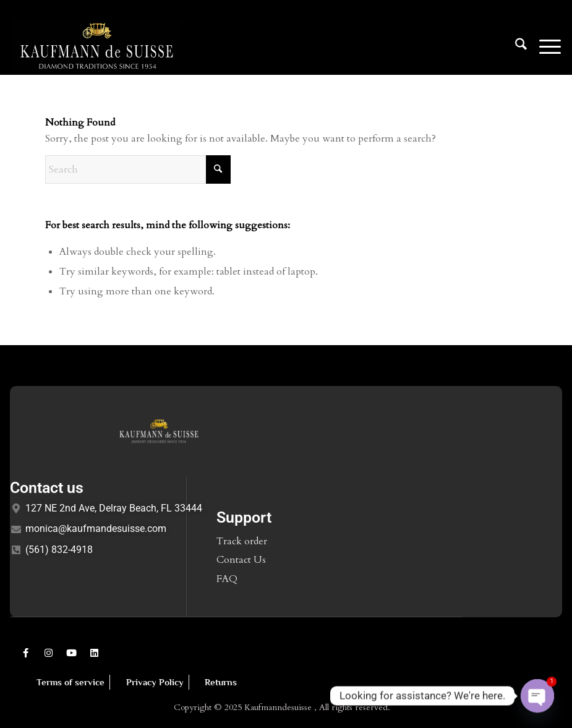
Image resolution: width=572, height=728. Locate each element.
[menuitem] (515, 46)
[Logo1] (97, 46)
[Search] (515, 46)
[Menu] (544, 46)
